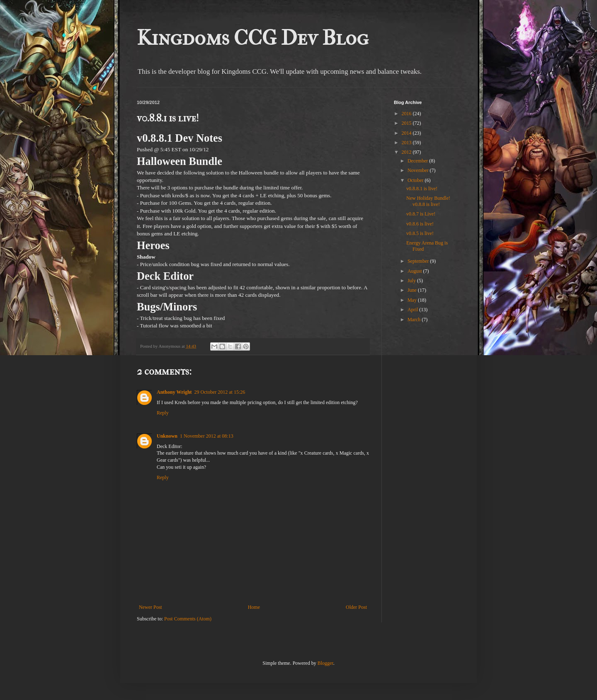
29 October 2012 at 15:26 (220, 392)
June (413, 290)
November (419, 170)
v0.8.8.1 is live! (422, 189)
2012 (407, 152)
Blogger (325, 663)
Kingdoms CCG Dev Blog (253, 38)
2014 (407, 133)
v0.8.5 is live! (420, 233)
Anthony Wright (174, 392)
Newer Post (150, 607)
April (413, 310)
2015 (407, 123)
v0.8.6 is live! (420, 224)
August (415, 271)
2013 (407, 143)
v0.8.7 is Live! (421, 214)
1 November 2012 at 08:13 (207, 436)
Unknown (167, 436)
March (415, 320)
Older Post (356, 607)
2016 (407, 114)
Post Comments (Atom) (188, 619)
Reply (163, 413)
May (413, 300)
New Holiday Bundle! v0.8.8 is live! (428, 201)
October (416, 180)
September (419, 261)
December (418, 161)
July (412, 281)
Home (254, 607)
